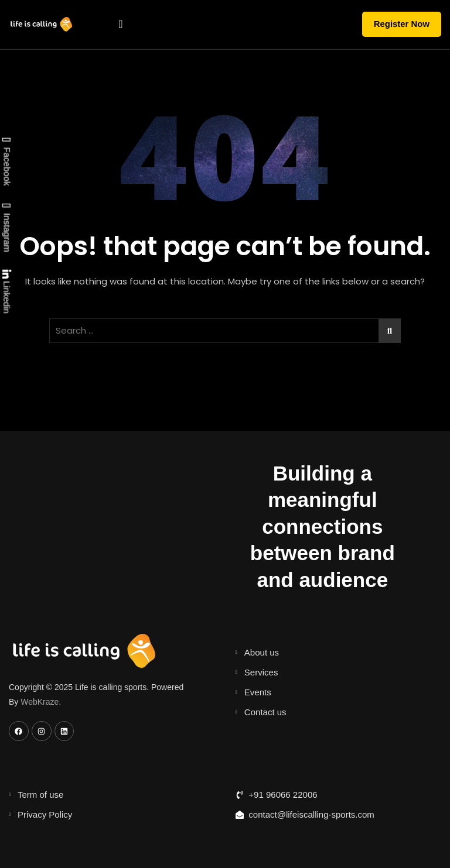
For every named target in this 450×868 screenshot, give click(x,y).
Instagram (6, 228)
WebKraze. (41, 701)
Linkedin (6, 292)
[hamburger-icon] (120, 24)
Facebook (6, 162)
